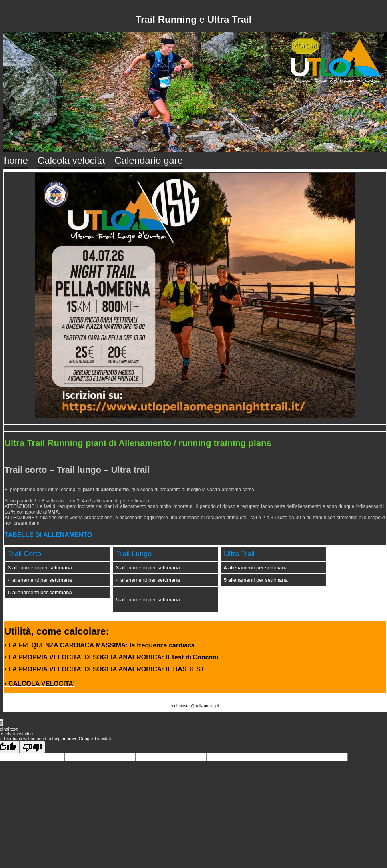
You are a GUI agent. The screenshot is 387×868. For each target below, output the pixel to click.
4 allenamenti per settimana (40, 580)
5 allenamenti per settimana (40, 592)
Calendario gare (149, 160)
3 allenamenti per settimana (40, 568)
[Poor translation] (32, 747)
